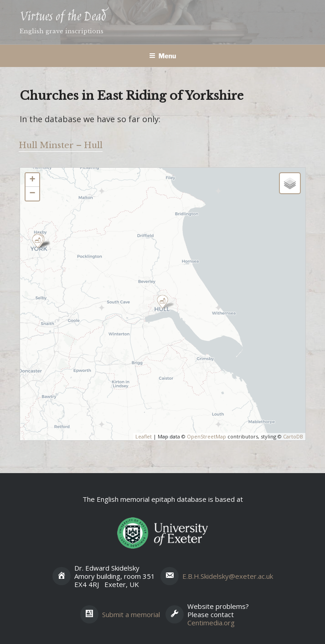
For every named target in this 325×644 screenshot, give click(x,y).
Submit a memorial (131, 614)
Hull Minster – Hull (61, 145)
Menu (163, 56)
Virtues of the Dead (63, 17)
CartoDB (293, 436)
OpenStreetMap (206, 436)
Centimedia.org (211, 623)
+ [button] (32, 180)
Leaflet (144, 436)
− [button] (32, 194)
